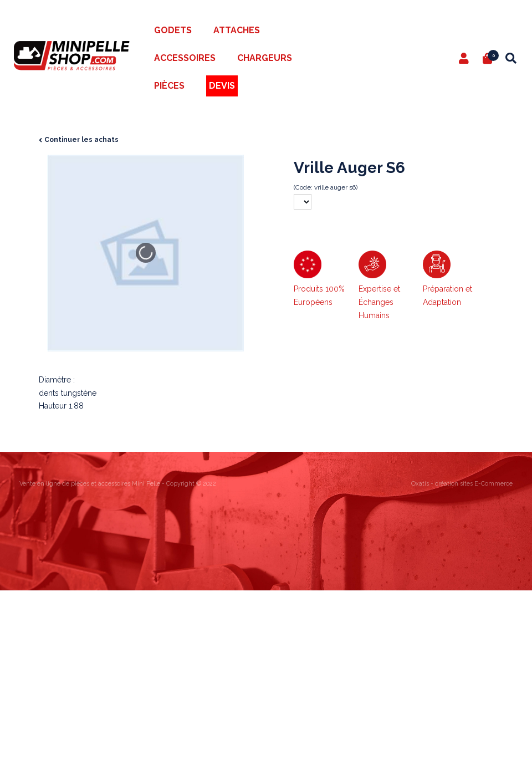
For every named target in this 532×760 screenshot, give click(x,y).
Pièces (169, 86)
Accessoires (185, 58)
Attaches (237, 30)
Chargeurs (265, 58)
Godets (173, 30)
